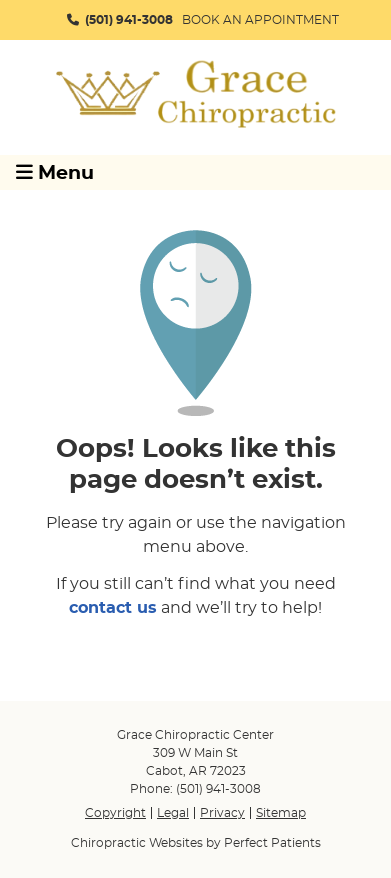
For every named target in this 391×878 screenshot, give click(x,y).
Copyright (115, 813)
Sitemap (281, 813)
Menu (55, 172)
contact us (113, 608)
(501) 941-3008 (129, 20)
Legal (173, 813)
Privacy (222, 813)
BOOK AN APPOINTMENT (260, 20)
